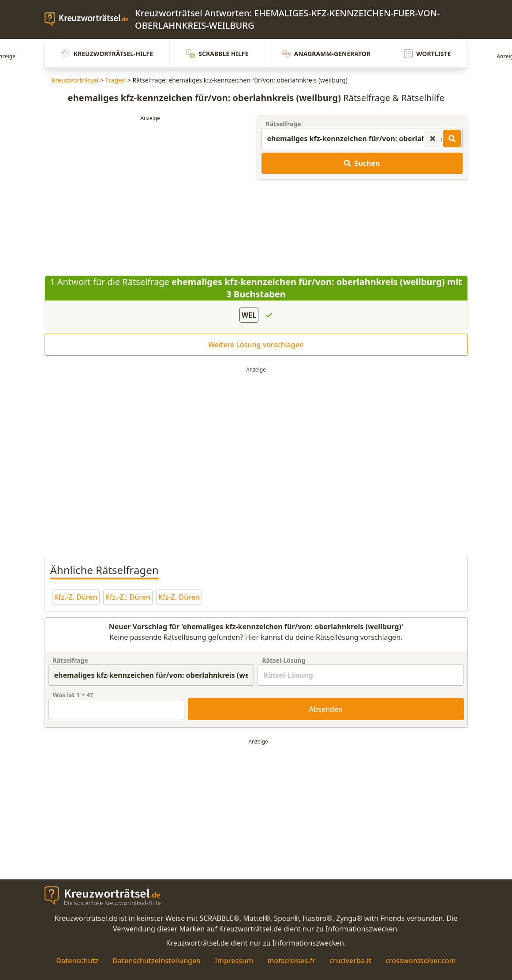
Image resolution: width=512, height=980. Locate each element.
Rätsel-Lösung (284, 660)
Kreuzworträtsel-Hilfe (107, 54)
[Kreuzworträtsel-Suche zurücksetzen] (433, 139)
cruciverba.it (350, 961)
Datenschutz (77, 961)
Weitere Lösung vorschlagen (256, 345)
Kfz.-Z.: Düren (128, 597)
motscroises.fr (291, 961)
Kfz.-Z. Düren (76, 597)
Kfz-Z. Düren (179, 597)
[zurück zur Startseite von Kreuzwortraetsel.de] (90, 19)
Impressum (234, 961)
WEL (249, 315)
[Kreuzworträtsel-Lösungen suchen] (452, 139)
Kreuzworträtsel (75, 80)
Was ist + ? (73, 695)
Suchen (362, 163)
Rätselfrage (284, 124)
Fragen (116, 80)
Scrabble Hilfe (217, 54)
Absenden (326, 709)
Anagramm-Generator (326, 54)
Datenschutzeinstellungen (157, 961)
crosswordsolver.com (421, 961)
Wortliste (428, 54)
